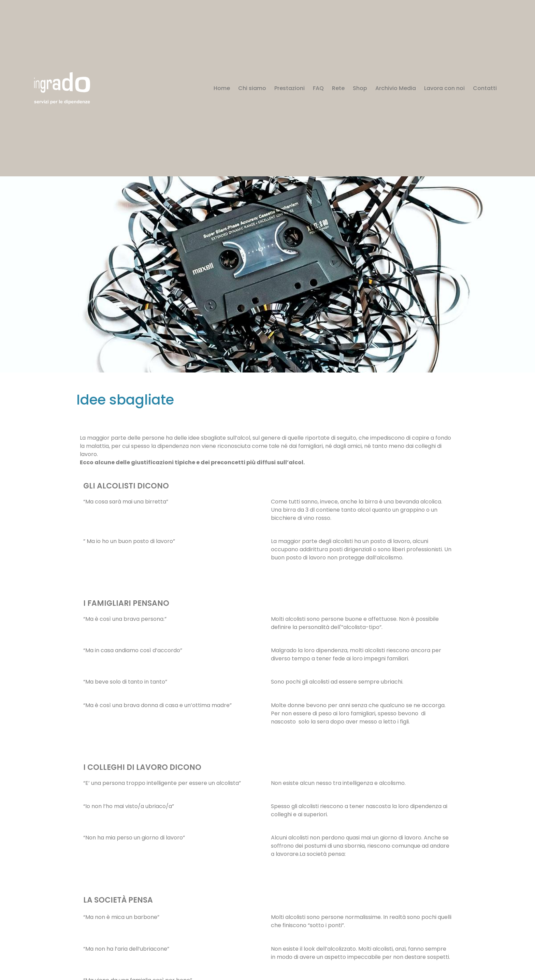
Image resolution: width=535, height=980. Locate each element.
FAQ (318, 88)
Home (222, 88)
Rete (338, 88)
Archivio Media (396, 88)
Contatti (485, 88)
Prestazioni (290, 88)
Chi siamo (252, 88)
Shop (360, 88)
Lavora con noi (444, 88)
